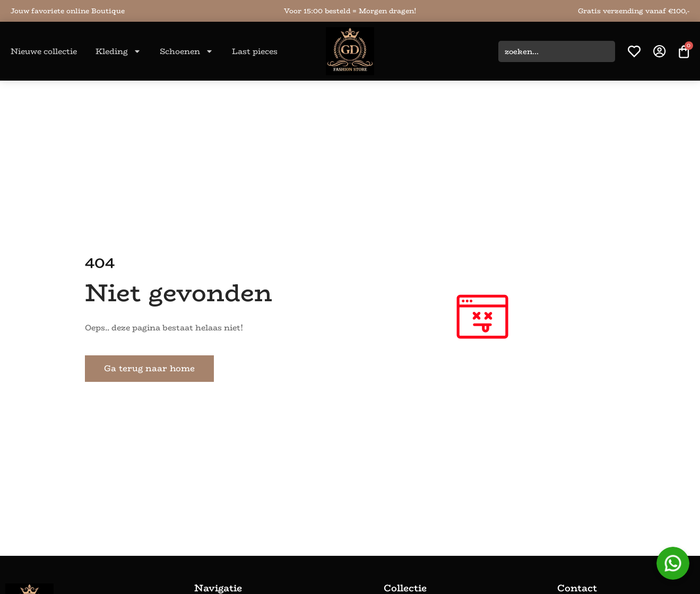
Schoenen (187, 51)
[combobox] (557, 51)
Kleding (118, 51)
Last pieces (255, 51)
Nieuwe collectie (44, 51)
